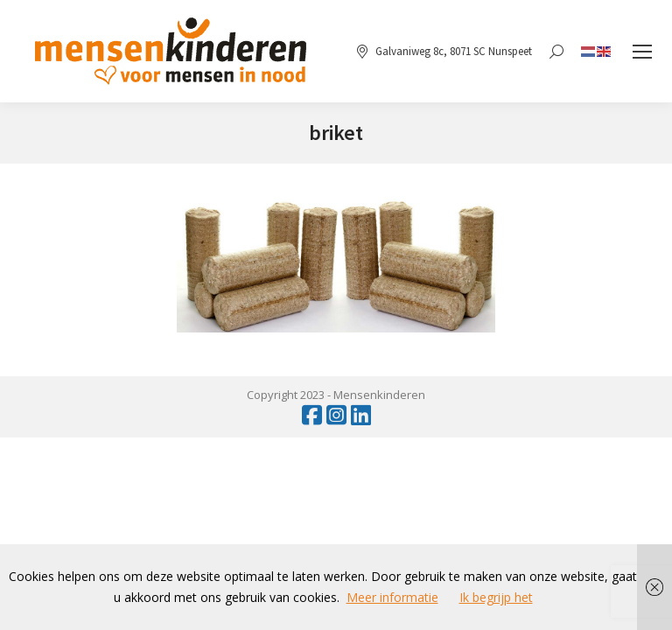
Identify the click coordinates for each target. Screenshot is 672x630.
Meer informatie (392, 597)
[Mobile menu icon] (642, 52)
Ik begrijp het (496, 597)
